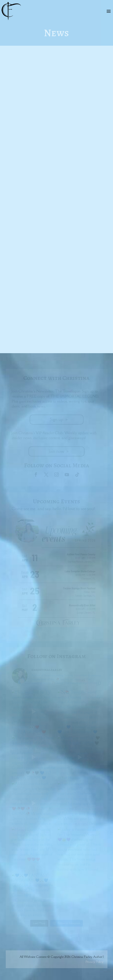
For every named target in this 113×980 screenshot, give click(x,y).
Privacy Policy (94, 962)
